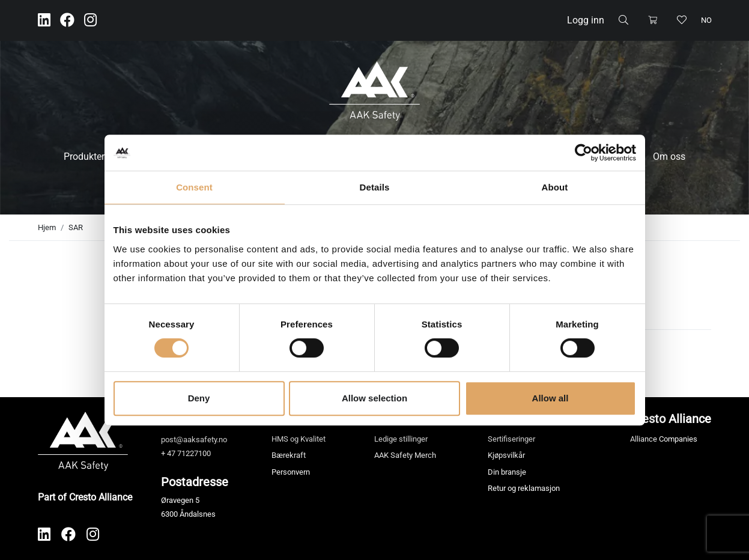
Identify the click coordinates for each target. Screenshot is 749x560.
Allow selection (374, 398)
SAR (76, 227)
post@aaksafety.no (194, 440)
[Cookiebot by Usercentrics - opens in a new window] (584, 153)
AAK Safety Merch (405, 455)
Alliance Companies (664, 439)
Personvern (291, 472)
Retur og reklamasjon (524, 488)
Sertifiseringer (511, 439)
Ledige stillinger (401, 439)
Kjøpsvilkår (506, 455)
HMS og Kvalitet (299, 439)
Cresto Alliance (671, 419)
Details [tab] (375, 187)
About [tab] (555, 187)
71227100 (194, 453)
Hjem (47, 227)
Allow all (550, 398)
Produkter (84, 157)
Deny (199, 398)
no (706, 20)
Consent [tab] (194, 187)
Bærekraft (289, 455)
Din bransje (507, 472)
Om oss (669, 157)
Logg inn (586, 20)
